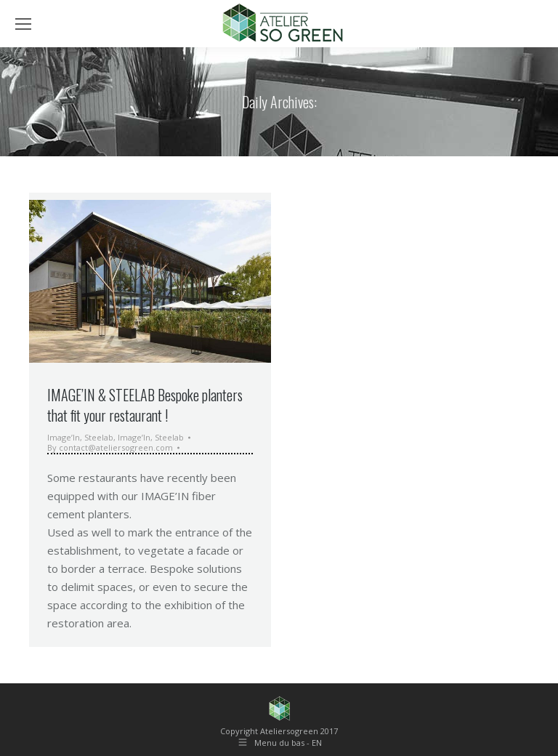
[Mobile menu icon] (23, 24)
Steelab (99, 437)
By (110, 448)
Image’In (64, 437)
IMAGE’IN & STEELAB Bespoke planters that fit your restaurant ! (145, 405)
